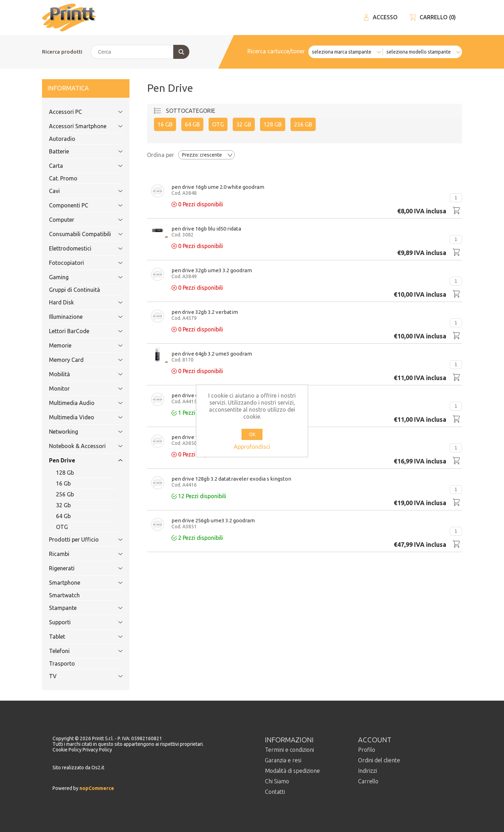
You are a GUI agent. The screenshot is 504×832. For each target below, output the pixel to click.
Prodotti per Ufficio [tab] (78, 539)
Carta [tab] (78, 166)
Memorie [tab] (78, 345)
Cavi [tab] (78, 191)
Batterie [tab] (78, 151)
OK (252, 434)
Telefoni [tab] (78, 651)
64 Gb (63, 516)
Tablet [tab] (78, 637)
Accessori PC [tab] (78, 112)
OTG (62, 527)
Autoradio (62, 139)
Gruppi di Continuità (75, 290)
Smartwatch (64, 595)
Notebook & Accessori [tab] (78, 446)
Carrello (368, 781)
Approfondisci (252, 447)
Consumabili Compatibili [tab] (80, 234)
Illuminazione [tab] (78, 317)
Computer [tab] (78, 220)
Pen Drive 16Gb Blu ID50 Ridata (206, 229)
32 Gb (63, 505)
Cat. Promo (63, 178)
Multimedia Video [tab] (78, 417)
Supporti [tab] (78, 622)
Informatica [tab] (78, 88)
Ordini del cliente (379, 760)
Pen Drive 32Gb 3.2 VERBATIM (205, 312)
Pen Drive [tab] (78, 460)
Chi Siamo (277, 781)
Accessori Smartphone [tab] (78, 126)
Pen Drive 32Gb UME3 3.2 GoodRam (212, 270)
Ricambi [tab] (78, 554)
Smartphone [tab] (78, 583)
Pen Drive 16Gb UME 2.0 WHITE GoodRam (218, 187)
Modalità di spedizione (292, 771)
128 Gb (65, 473)
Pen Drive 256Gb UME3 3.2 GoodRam (213, 520)
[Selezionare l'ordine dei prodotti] (206, 155)
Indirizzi (367, 771)
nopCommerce (96, 788)
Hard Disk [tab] (78, 302)
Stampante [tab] (78, 608)
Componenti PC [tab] (78, 205)
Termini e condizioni (289, 750)
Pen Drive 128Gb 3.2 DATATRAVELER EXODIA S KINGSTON (231, 479)
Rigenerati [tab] (78, 568)
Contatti (275, 792)
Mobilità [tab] (78, 374)
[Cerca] (140, 52)
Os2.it (98, 768)
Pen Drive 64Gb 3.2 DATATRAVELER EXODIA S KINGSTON (230, 395)
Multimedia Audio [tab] (78, 403)
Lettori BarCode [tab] (78, 331)
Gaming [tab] (78, 277)
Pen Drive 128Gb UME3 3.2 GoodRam (213, 437)
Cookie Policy (68, 750)
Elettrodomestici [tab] (78, 248)
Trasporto (62, 663)
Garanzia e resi (283, 760)
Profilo (367, 750)
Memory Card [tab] (78, 360)
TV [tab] (78, 676)
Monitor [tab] (78, 389)
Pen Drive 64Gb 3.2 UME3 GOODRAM (212, 354)
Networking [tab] (78, 432)
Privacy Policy (97, 750)
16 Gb (63, 483)
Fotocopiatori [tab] (78, 263)
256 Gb (65, 494)
